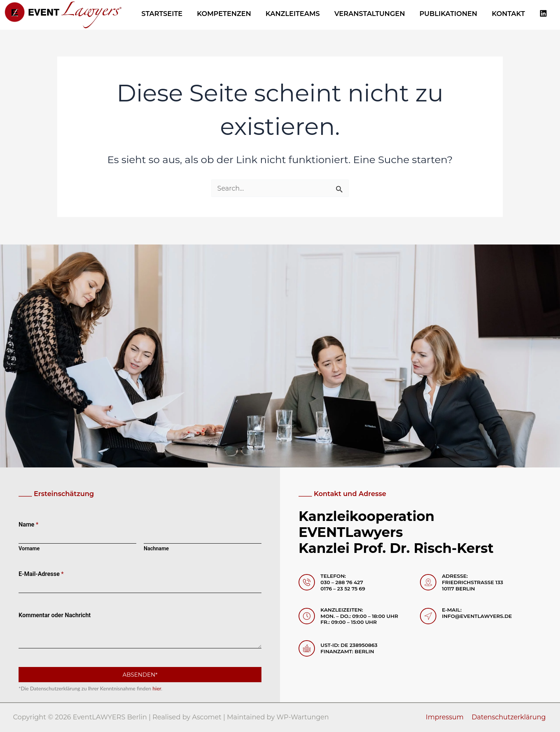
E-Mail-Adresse (41, 574)
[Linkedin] (543, 14)
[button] (16, 716)
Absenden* (140, 675)
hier (157, 688)
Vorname (29, 548)
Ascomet (207, 717)
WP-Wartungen (304, 717)
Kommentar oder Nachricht (55, 615)
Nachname (156, 548)
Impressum (446, 717)
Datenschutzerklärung (509, 717)
